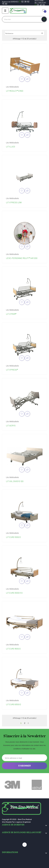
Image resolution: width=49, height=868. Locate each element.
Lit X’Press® (12, 370)
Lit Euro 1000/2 (13, 537)
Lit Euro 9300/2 (13, 704)
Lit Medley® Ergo (15, 91)
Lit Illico (10, 147)
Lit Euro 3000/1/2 (14, 593)
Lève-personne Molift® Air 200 (22, 258)
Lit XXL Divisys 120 (15, 481)
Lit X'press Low (14, 202)
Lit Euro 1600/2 (13, 649)
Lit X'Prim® (11, 314)
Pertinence (24, 33)
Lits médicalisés (12, 87)
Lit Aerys (11, 425)
